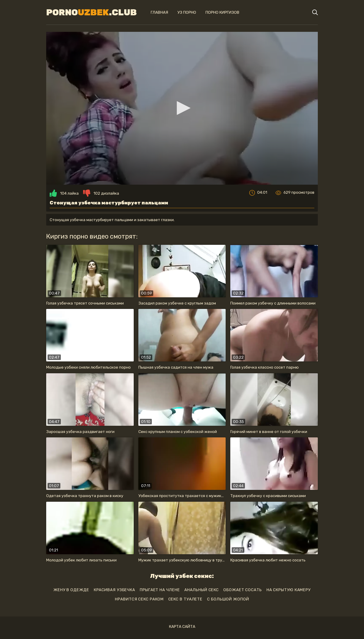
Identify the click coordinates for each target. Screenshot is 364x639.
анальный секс (201, 590)
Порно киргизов (222, 12)
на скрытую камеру (289, 590)
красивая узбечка (114, 590)
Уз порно (187, 12)
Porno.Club (91, 12)
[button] (182, 108)
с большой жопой (228, 599)
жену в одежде (71, 590)
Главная (159, 12)
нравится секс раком (139, 599)
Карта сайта (182, 626)
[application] (182, 108)
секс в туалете (185, 599)
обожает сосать (243, 590)
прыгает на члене (160, 590)
